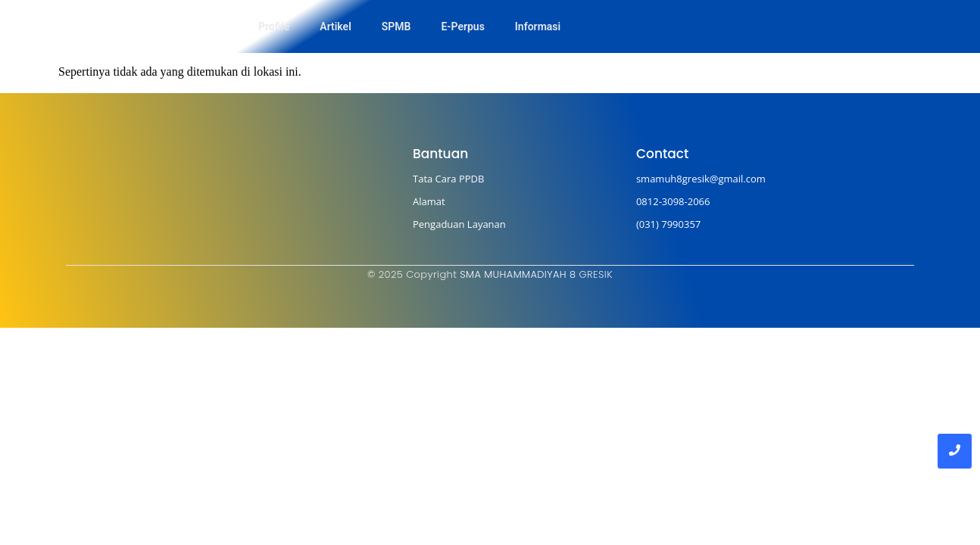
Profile (274, 26)
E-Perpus (462, 26)
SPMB (396, 26)
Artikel (336, 26)
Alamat (429, 201)
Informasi (538, 26)
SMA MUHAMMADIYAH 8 (518, 274)
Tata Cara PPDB (448, 179)
